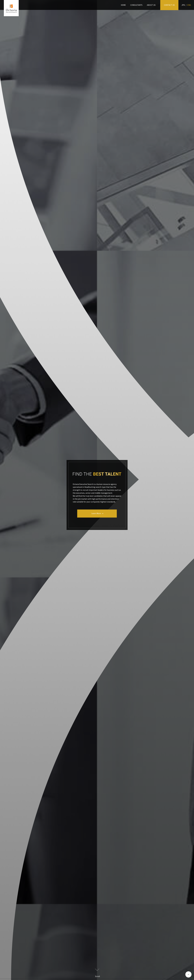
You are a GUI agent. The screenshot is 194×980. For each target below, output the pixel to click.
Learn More (96, 513)
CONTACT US (169, 5)
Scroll (97, 973)
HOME (123, 5)
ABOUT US (151, 5)
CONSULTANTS (136, 5)
